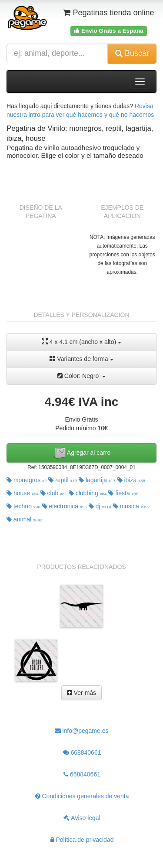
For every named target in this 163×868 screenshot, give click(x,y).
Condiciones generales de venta (82, 796)
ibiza (131, 480)
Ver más (81, 693)
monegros (27, 480)
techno (23, 506)
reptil (63, 480)
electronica (65, 506)
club (54, 493)
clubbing (88, 493)
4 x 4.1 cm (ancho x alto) (81, 342)
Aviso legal (82, 818)
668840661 (82, 752)
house (23, 493)
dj (100, 506)
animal (24, 519)
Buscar (132, 53)
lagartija (97, 480)
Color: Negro (81, 376)
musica (131, 506)
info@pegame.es (82, 731)
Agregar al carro (82, 453)
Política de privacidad (82, 840)
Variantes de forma (81, 359)
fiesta (123, 493)
